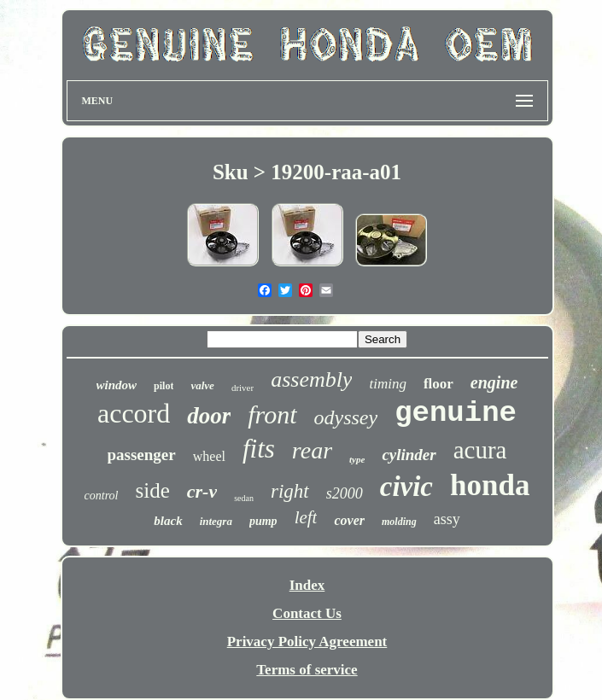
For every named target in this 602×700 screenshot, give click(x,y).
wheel (209, 456)
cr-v (202, 491)
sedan (244, 498)
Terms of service (307, 670)
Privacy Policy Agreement (307, 642)
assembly (311, 379)
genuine (456, 413)
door (209, 416)
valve (202, 385)
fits (259, 449)
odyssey (346, 417)
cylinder (409, 455)
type (357, 459)
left (306, 517)
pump (263, 521)
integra (216, 521)
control (102, 496)
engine (494, 382)
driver (243, 388)
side (153, 490)
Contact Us (307, 613)
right (290, 491)
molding (399, 522)
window (117, 385)
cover (349, 520)
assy (447, 519)
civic (406, 487)
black (168, 521)
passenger (142, 455)
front (272, 414)
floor (438, 384)
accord (134, 413)
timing (387, 384)
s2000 (345, 493)
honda (490, 485)
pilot (164, 386)
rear (312, 450)
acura (480, 450)
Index (307, 585)
